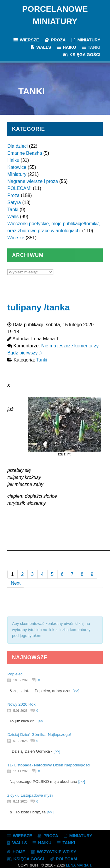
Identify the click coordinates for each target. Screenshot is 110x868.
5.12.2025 (20, 741)
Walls (13, 217)
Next (16, 583)
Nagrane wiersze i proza (33, 181)
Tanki (13, 210)
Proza (13, 195)
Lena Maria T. (79, 865)
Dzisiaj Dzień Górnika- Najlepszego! (39, 735)
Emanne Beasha (25, 153)
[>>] (76, 691)
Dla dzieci (17, 146)
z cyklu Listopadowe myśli (30, 795)
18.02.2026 (21, 680)
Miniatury (17, 174)
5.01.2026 (20, 711)
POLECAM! (20, 188)
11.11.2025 (21, 771)
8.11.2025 (20, 801)
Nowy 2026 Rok (21, 704)
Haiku (13, 160)
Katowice (17, 167)
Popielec (15, 674)
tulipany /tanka (39, 307)
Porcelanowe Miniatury (55, 15)
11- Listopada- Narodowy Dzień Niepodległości (49, 765)
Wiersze (16, 238)
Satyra (14, 202)
